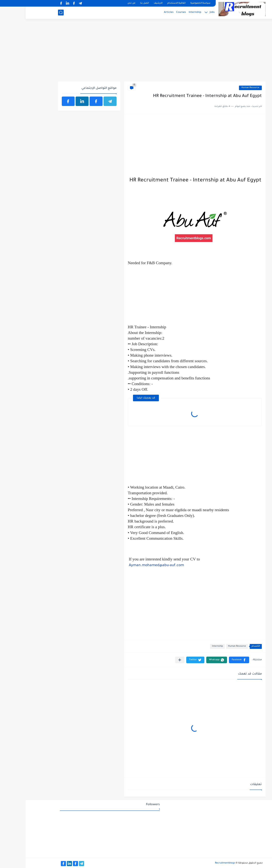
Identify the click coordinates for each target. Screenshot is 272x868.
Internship (169, 12)
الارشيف (132, 3)
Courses (155, 12)
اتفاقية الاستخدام (151, 3)
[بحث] (35, 13)
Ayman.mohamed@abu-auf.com (131, 566)
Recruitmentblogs (199, 863)
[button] (213, 660)
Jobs (186, 12)
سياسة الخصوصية (175, 3)
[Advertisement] (136, 52)
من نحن (106, 3)
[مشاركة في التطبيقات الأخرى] (154, 660)
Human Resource (225, 88)
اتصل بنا (119, 3)
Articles (143, 12)
